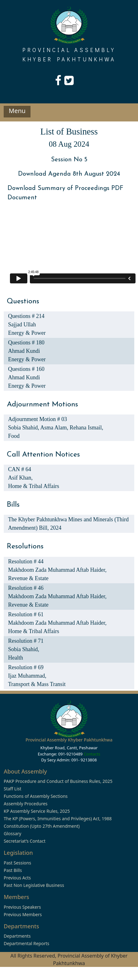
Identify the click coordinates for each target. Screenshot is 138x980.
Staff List (13, 789)
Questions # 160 (26, 369)
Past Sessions (17, 863)
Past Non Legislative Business (34, 885)
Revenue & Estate (28, 578)
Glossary (12, 833)
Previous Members (23, 914)
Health (16, 658)
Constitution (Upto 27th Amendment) (42, 826)
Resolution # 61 (26, 614)
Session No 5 (69, 160)
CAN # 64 (20, 469)
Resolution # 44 (26, 561)
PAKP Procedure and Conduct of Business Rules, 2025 (58, 781)
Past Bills (13, 870)
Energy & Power (27, 333)
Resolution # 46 (26, 588)
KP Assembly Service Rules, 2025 (37, 811)
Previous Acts (17, 878)
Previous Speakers (22, 907)
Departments (17, 936)
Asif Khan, (20, 478)
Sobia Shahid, (24, 428)
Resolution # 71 (26, 641)
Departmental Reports (26, 943)
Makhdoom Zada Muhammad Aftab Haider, (57, 570)
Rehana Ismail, (86, 428)
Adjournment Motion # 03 (38, 419)
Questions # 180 (26, 343)
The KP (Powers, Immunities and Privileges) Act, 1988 (58, 819)
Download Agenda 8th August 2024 (69, 174)
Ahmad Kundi (24, 351)
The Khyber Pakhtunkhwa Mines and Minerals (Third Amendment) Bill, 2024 (68, 524)
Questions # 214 (26, 316)
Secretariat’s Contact (25, 841)
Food (14, 436)
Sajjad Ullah (22, 324)
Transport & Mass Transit (37, 684)
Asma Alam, (55, 428)
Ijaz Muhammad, (27, 676)
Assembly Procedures (26, 804)
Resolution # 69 (26, 667)
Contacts (92, 754)
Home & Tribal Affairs (34, 486)
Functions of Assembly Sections (36, 796)
